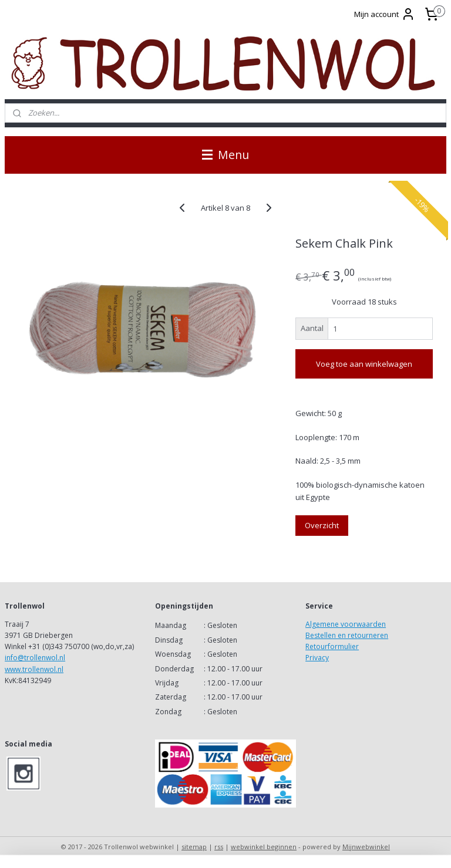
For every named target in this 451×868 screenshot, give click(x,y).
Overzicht (322, 525)
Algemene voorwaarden (346, 624)
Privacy (317, 658)
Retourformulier (332, 646)
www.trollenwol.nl (34, 669)
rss (219, 847)
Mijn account (385, 14)
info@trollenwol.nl (35, 658)
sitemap (194, 847)
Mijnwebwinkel (366, 847)
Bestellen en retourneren (347, 635)
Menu (225, 155)
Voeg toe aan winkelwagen (364, 364)
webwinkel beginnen (264, 847)
